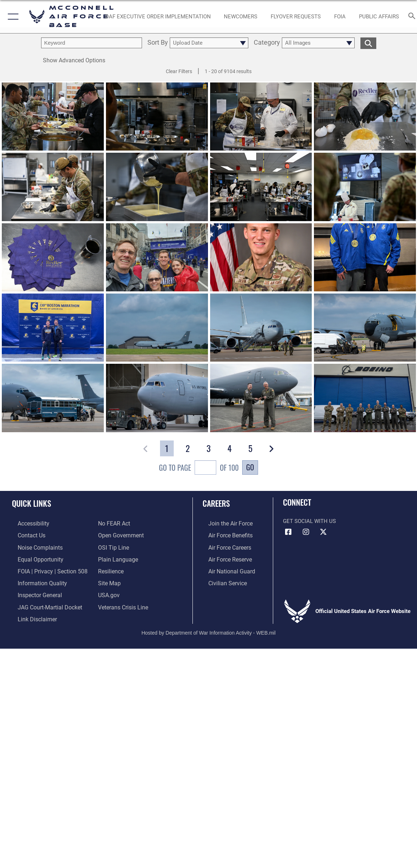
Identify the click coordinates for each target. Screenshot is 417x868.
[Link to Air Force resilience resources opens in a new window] (110, 569)
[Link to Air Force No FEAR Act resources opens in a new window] (114, 523)
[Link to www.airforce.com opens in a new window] (224, 523)
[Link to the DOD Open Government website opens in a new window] (119, 534)
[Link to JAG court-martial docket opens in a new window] (43, 603)
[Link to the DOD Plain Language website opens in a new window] (116, 557)
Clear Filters (179, 71)
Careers (216, 503)
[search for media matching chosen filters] (368, 43)
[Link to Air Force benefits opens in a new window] (224, 534)
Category (267, 43)
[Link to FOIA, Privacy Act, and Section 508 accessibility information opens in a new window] (45, 569)
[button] (12, 17)
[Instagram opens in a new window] (306, 532)
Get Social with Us (309, 521)
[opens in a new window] (158, 17)
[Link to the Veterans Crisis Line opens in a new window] (122, 603)
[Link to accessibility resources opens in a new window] (27, 523)
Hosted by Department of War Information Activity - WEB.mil (208, 627)
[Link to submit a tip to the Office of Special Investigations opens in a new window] (112, 546)
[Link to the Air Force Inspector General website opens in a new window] (33, 591)
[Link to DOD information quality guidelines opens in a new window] (35, 580)
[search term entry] (92, 43)
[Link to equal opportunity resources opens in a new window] (33, 557)
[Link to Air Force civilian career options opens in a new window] (221, 580)
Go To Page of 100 (199, 468)
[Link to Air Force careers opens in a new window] (224, 546)
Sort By (158, 43)
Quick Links (32, 503)
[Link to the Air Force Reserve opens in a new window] (224, 557)
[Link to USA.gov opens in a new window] (108, 591)
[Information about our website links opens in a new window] (31, 614)
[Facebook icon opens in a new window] (288, 532)
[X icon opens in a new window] (323, 532)
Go (250, 467)
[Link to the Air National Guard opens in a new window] (225, 569)
